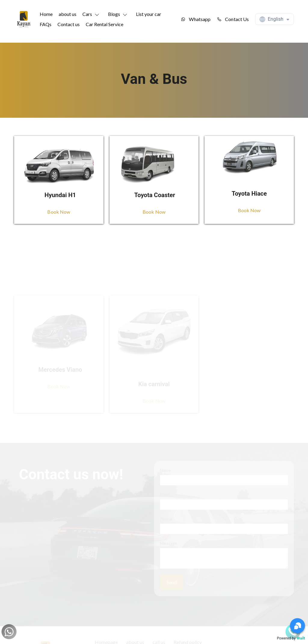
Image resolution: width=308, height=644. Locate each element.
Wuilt (301, 638)
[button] (92, 14)
